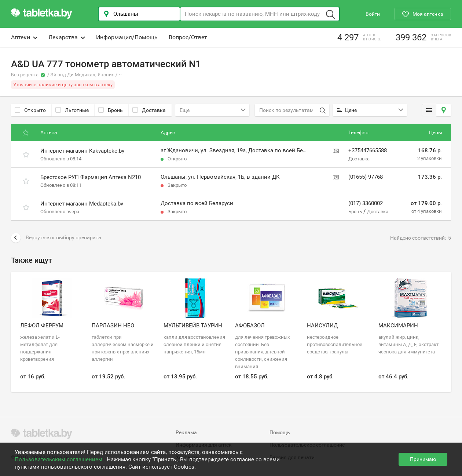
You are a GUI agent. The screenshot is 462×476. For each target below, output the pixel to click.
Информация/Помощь (127, 37)
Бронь (111, 110)
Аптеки (24, 37)
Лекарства (67, 37)
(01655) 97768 (366, 177)
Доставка (149, 110)
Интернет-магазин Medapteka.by (82, 204)
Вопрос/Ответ (188, 37)
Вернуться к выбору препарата (56, 238)
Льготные (72, 110)
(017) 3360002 (366, 203)
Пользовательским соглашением (59, 459)
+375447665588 (368, 150)
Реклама (186, 432)
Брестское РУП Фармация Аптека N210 (91, 177)
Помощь (280, 432)
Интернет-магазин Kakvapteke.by (82, 151)
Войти (373, 14)
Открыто (30, 110)
